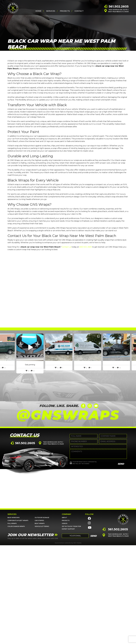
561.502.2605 (119, 6)
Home (38, 11)
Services (51, 11)
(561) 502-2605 (86, 247)
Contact (79, 11)
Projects (65, 11)
